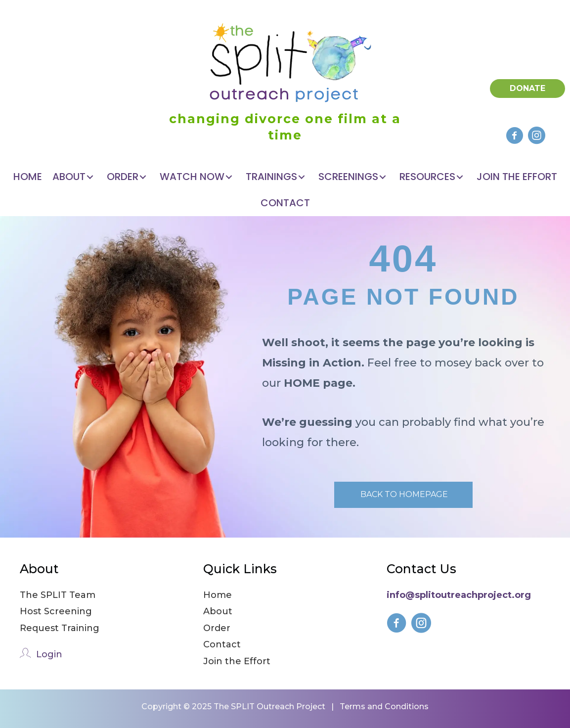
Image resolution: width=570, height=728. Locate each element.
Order (217, 628)
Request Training (60, 628)
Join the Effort (237, 661)
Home (218, 595)
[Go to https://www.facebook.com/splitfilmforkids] (396, 625)
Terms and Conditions (384, 706)
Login (49, 654)
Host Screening (56, 611)
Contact (222, 644)
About (218, 611)
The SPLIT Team (58, 595)
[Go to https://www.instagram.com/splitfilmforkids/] (421, 625)
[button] (514, 135)
